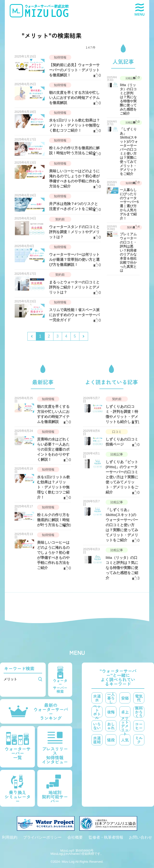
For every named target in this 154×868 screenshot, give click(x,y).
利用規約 (10, 837)
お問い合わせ (141, 837)
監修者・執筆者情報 (106, 837)
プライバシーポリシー (42, 837)
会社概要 (75, 837)
